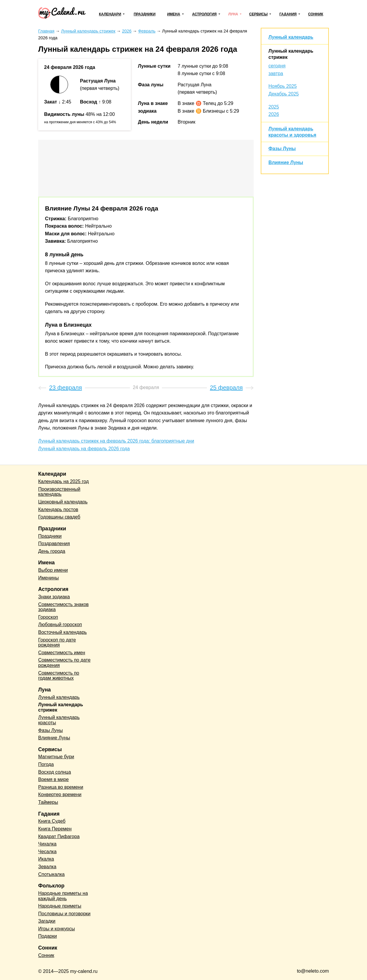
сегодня (277, 66)
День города (52, 551)
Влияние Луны (286, 162)
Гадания (288, 14)
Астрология (204, 14)
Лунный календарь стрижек (61, 707)
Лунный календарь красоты (59, 720)
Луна (233, 14)
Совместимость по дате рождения (64, 663)
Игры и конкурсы (57, 929)
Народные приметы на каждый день (63, 896)
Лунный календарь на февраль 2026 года (84, 449)
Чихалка (47, 844)
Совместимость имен (62, 653)
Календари (110, 14)
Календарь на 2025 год (63, 481)
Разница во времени (61, 787)
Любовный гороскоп (60, 625)
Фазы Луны (282, 149)
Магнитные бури (56, 757)
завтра (276, 73)
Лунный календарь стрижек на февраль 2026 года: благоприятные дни (116, 441)
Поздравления (54, 544)
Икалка (46, 859)
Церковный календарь (63, 502)
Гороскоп (48, 617)
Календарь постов (58, 510)
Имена (174, 14)
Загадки (47, 921)
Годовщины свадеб (59, 517)
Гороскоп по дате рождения (57, 643)
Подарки (48, 936)
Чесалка (47, 852)
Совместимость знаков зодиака (63, 607)
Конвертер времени (60, 794)
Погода (46, 764)
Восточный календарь (62, 632)
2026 (274, 114)
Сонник (316, 14)
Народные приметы (60, 906)
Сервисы (258, 14)
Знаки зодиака (54, 597)
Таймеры (48, 802)
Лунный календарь (291, 37)
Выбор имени (53, 570)
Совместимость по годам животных (59, 676)
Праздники (145, 14)
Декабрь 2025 (284, 94)
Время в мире (53, 779)
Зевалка (47, 867)
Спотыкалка (51, 874)
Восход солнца (55, 772)
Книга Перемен (55, 829)
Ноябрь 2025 (283, 86)
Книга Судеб (52, 821)
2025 (274, 107)
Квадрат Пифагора (59, 836)
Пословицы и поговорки (64, 914)
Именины (49, 578)
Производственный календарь (59, 492)
